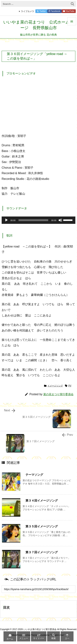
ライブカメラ (27, 11)
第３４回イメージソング (42, 501)
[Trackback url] (38, 589)
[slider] (33, 220)
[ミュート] (60, 220)
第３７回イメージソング (42, 552)
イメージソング (55, 386)
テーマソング (34, 475)
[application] (38, 220)
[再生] (6, 220)
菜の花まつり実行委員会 (58, 394)
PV (70, 386)
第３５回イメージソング (42, 526)
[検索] (72, 4)
